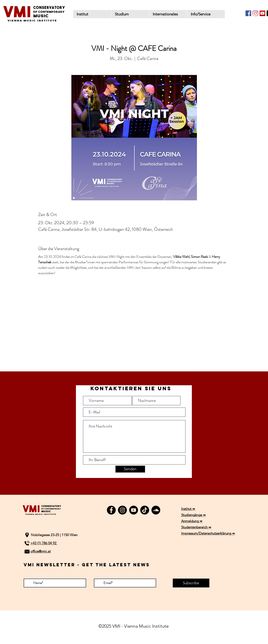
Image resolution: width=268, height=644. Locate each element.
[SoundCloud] (156, 510)
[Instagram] (255, 13)
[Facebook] (248, 13)
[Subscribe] (191, 583)
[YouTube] (262, 13)
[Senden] (130, 469)
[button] (130, 14)
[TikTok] (145, 510)
